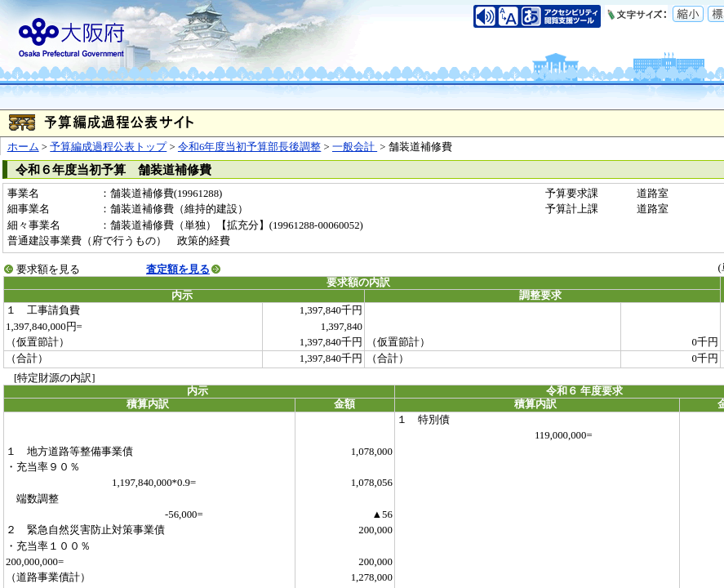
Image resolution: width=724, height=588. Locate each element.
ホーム (23, 147)
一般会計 (355, 147)
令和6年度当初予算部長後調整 (249, 147)
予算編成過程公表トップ (108, 147)
